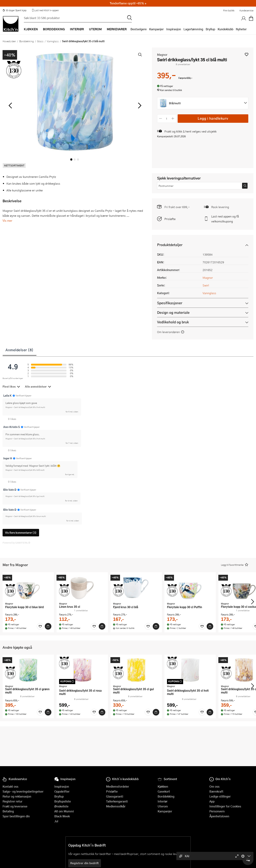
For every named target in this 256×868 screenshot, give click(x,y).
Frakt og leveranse (15, 806)
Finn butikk (229, 10)
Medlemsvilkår (116, 806)
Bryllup (210, 29)
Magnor (162, 55)
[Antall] (167, 118)
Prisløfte (170, 219)
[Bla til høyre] (139, 105)
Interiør (163, 801)
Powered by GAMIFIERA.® (16, 543)
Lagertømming (193, 29)
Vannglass (53, 41)
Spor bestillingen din (16, 816)
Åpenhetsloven (219, 816)
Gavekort (164, 791)
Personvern (217, 811)
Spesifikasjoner (170, 303)
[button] (247, 54)
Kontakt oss (10, 786)
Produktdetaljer (170, 245)
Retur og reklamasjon (17, 796)
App (212, 801)
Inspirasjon (174, 29)
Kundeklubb (225, 29)
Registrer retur (12, 801)
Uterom (163, 806)
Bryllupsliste (63, 801)
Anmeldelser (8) (20, 350)
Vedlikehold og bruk (173, 322)
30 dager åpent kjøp (14, 10)
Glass (40, 41)
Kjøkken (163, 786)
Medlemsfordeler (118, 786)
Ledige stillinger (220, 796)
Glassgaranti (115, 796)
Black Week (62, 816)
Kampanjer (156, 29)
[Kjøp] (48, 626)
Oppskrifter (62, 791)
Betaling (8, 811)
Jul (56, 821)
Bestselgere (139, 29)
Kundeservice (246, 10)
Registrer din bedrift (85, 863)
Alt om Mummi (64, 811)
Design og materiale (173, 312)
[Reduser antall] (161, 118)
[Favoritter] (40, 626)
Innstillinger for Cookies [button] (225, 806)
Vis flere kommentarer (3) (21, 533)
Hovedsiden (9, 41)
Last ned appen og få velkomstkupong (225, 219)
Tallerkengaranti (117, 801)
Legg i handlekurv (213, 118)
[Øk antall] (173, 118)
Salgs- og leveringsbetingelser (23, 791)
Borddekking (27, 41)
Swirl (206, 285)
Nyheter (241, 29)
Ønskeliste (61, 806)
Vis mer (7, 220)
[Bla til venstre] (10, 105)
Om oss (214, 786)
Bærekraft (216, 791)
